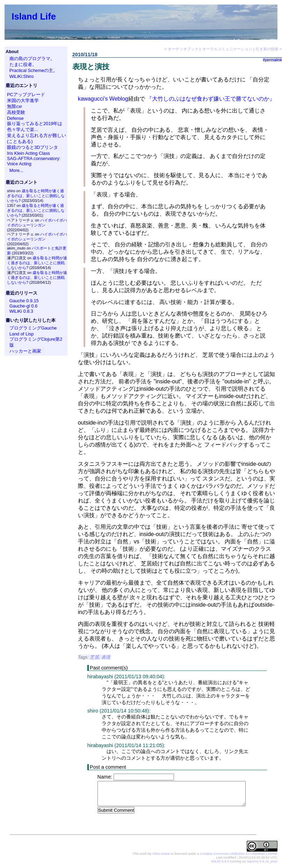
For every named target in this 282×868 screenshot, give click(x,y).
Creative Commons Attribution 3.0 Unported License (238, 854)
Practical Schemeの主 (31, 70)
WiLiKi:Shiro (22, 76)
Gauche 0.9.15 (24, 301)
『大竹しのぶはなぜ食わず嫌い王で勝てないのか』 (211, 99)
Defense (15, 118)
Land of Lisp (22, 334)
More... (16, 170)
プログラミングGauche (33, 328)
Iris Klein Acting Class (28, 153)
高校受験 (16, 112)
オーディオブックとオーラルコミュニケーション (210, 49)
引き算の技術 (267, 49)
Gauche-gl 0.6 (23, 306)
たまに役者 (21, 64)
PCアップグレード (26, 95)
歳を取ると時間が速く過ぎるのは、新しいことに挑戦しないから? (36, 196)
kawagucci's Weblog (103, 99)
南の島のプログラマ (30, 59)
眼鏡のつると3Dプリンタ (32, 147)
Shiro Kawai (161, 854)
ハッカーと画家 (25, 351)
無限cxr (15, 106)
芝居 (94, 657)
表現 (106, 657)
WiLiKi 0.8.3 (21, 311)
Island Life (34, 16)
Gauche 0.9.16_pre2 (262, 862)
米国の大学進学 (23, 100)
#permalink (272, 60)
